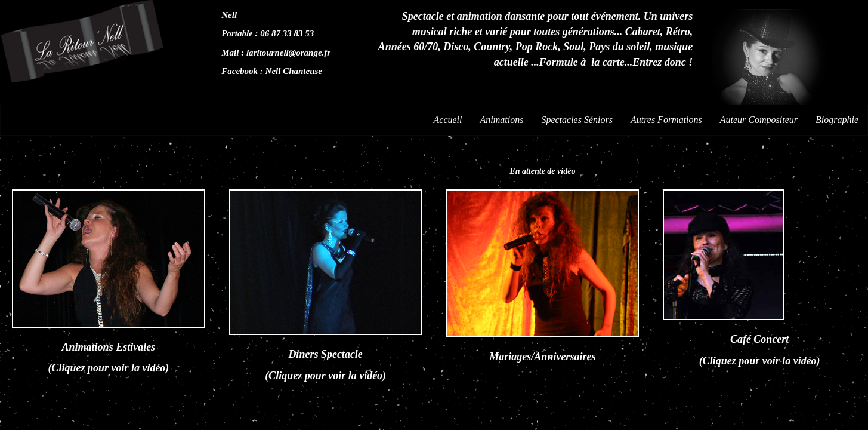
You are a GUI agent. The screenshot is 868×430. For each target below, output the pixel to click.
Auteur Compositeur (759, 120)
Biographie (837, 120)
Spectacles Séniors (577, 120)
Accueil (448, 120)
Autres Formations (666, 120)
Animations (502, 120)
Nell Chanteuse (294, 71)
